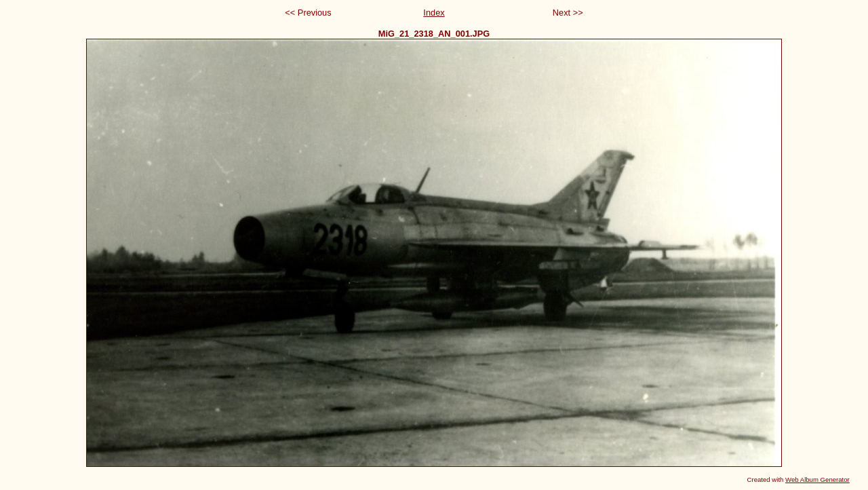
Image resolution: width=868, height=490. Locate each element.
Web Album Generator (817, 479)
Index (434, 13)
